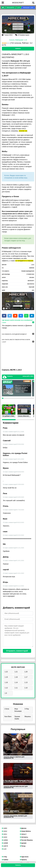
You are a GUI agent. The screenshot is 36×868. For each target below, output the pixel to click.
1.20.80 (5, 843)
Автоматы (24, 837)
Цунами (23, 843)
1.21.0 (4, 837)
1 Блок (7, 709)
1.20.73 (5, 846)
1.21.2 (4, 831)
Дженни (23, 828)
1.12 (6, 688)
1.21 (16, 672)
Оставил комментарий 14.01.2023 (13, 560)
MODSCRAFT (18, 3)
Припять (23, 860)
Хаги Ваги (8, 716)
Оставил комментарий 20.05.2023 (13, 497)
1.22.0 (4, 828)
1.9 (6, 693)
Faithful (5, 860)
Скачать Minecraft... (24, 416)
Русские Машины (26, 840)
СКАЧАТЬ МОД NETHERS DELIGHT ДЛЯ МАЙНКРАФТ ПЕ (16, 787)
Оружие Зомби (17, 718)
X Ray (4, 857)
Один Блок (24, 857)
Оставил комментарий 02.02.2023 (13, 535)
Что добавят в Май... (9, 416)
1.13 (26, 682)
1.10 (26, 688)
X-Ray (27, 709)
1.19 (6, 677)
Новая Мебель (25, 831)
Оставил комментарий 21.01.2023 (13, 548)
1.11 (16, 688)
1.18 (16, 677)
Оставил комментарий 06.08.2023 (13, 472)
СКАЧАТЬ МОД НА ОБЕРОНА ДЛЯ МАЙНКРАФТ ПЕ (14, 758)
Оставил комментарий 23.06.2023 (13, 484)
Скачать (18, 48)
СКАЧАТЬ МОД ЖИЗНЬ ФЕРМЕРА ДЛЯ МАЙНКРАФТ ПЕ (15, 817)
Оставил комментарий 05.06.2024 (13, 444)
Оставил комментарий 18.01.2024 (13, 459)
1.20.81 (5, 840)
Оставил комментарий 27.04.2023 (13, 510)
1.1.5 (4, 849)
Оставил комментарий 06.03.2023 (13, 522)
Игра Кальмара (18, 710)
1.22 (6, 672)
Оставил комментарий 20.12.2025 (13, 432)
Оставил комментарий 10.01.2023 (13, 573)
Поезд (23, 846)
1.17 (26, 677)
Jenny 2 (23, 834)
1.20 (26, 672)
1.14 (16, 682)
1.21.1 (4, 834)
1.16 (6, 682)
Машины (28, 716)
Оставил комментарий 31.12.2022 (13, 586)
